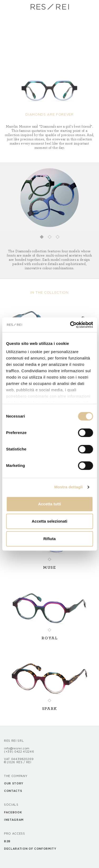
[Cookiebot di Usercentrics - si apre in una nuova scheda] (70, 325)
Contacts (13, 791)
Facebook (13, 813)
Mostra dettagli (68, 487)
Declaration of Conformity (30, 849)
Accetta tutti (49, 504)
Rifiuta (49, 539)
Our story (14, 784)
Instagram (14, 820)
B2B (7, 841)
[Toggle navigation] (8, 7)
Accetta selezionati (49, 521)
